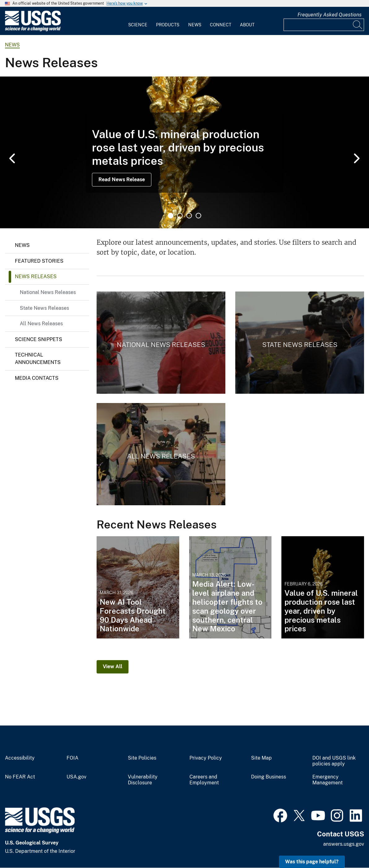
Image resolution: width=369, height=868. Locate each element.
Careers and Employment (204, 780)
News (195, 25)
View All (113, 666)
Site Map (261, 758)
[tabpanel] (184, 152)
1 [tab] (171, 216)
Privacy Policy (206, 758)
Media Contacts (37, 378)
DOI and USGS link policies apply (334, 761)
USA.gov (76, 777)
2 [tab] (180, 216)
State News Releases (44, 308)
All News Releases (41, 324)
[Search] (358, 25)
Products (168, 25)
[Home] (33, 30)
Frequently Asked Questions (330, 15)
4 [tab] (198, 216)
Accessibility (20, 758)
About (247, 25)
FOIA (72, 758)
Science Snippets (39, 339)
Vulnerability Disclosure (143, 780)
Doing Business (269, 777)
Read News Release (122, 180)
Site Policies (142, 758)
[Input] (324, 25)
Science (138, 25)
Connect (221, 25)
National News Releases (48, 292)
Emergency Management (328, 780)
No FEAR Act (20, 777)
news (12, 45)
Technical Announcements (38, 359)
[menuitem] (138, 21)
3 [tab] (189, 216)
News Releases (36, 276)
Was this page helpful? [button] (312, 862)
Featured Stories (39, 261)
